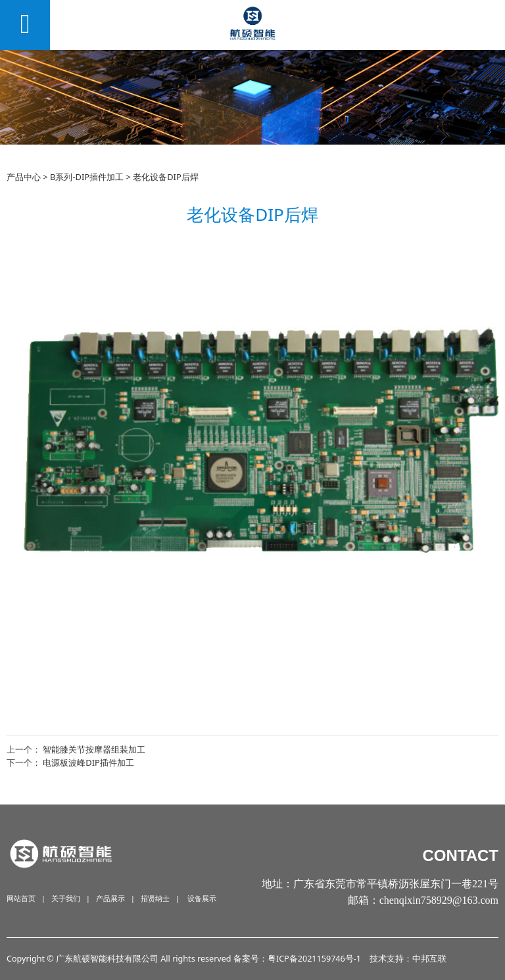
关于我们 (66, 898)
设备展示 (202, 898)
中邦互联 (429, 959)
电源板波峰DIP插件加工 (88, 762)
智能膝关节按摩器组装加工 (94, 749)
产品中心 (24, 177)
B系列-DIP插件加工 (87, 177)
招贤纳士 (155, 898)
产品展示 (110, 898)
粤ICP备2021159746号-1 (314, 959)
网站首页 (21, 898)
